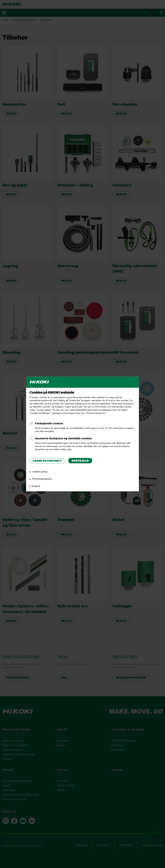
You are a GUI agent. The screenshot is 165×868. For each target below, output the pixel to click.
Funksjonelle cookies (49, 424)
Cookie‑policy (40, 472)
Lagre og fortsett (47, 461)
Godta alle (80, 461)
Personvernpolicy (42, 479)
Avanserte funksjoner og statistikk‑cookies (63, 439)
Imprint (36, 486)
